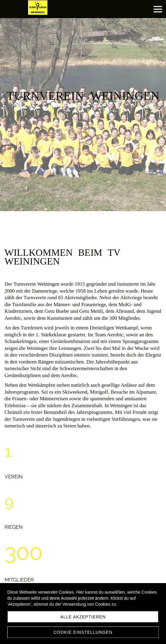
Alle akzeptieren (83, 617)
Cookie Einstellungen (83, 632)
